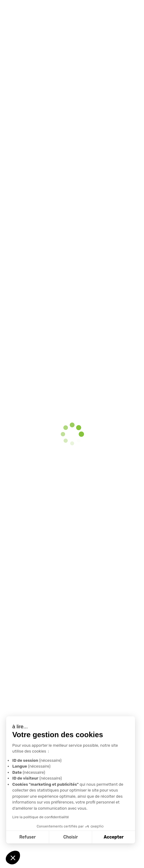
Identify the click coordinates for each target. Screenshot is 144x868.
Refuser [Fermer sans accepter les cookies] (27, 837)
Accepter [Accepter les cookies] (113, 837)
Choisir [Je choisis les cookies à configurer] (70, 837)
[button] (13, 858)
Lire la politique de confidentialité (40, 817)
